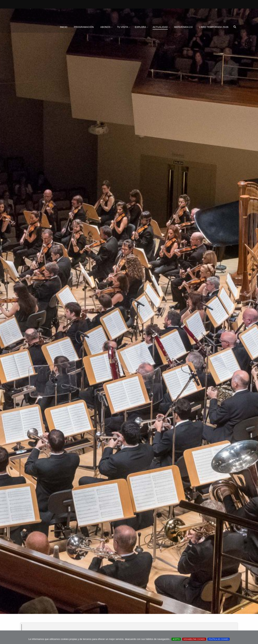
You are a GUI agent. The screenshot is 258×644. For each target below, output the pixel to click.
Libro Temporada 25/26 (214, 27)
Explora (140, 27)
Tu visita (123, 27)
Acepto (176, 639)
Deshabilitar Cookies (194, 639)
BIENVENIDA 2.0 (183, 27)
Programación (84, 27)
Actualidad (160, 27)
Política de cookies (219, 639)
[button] (235, 27)
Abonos (105, 27)
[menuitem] (64, 27)
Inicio (64, 27)
